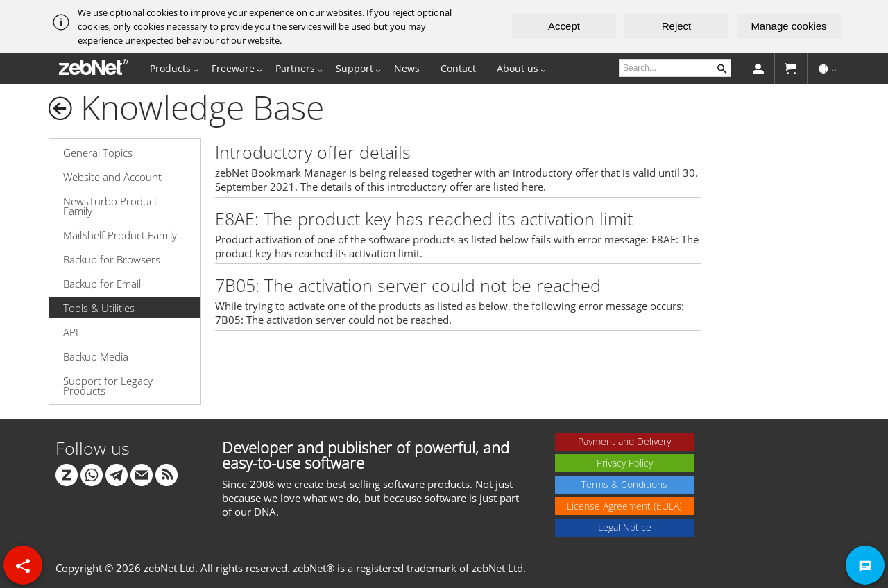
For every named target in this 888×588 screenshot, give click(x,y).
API (71, 332)
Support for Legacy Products (108, 386)
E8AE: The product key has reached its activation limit (424, 218)
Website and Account (112, 177)
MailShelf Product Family (120, 235)
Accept (564, 26)
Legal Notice (625, 527)
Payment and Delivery (624, 441)
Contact (458, 68)
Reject (677, 26)
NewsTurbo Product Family (110, 206)
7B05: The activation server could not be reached (408, 285)
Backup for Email (102, 284)
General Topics (98, 153)
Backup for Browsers (112, 259)
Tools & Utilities (99, 308)
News (407, 68)
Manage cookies (788, 26)
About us (518, 68)
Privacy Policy (625, 463)
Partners (295, 68)
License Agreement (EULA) (624, 506)
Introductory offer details (313, 152)
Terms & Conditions (624, 484)
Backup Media (96, 356)
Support (355, 68)
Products (170, 68)
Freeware (233, 68)
